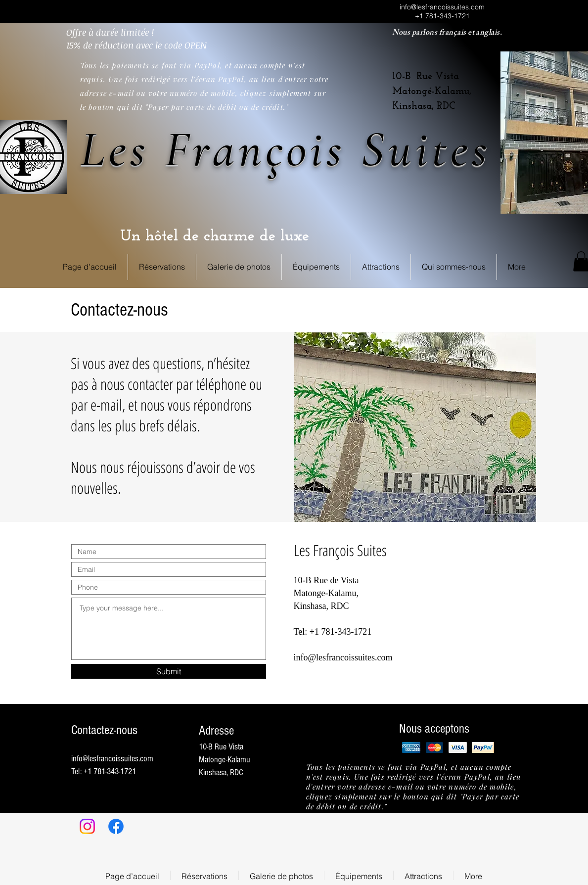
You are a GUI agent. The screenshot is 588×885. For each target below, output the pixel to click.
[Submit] (169, 671)
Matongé (412, 92)
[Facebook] (116, 826)
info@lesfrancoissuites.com (442, 7)
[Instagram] (87, 826)
